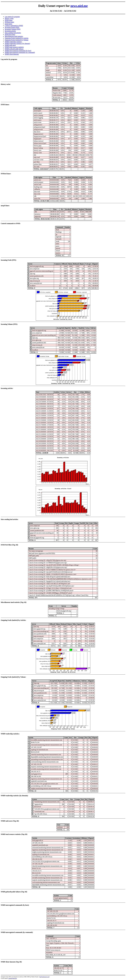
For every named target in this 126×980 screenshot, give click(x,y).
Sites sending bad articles (13, 33)
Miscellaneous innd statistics (14, 36)
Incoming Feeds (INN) (12, 27)
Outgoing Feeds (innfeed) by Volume (17, 40)
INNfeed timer (9, 22)
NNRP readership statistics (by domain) (17, 44)
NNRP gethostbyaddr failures (14, 49)
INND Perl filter (10, 35)
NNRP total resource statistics (14, 47)
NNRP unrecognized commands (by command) (20, 52)
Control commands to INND (14, 26)
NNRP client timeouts (12, 54)
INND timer (9, 20)
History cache (9, 18)
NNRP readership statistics (13, 42)
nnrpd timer (8, 24)
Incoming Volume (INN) (13, 29)
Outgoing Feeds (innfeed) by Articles (17, 38)
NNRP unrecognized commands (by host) (18, 51)
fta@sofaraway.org (44, 977)
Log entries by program (12, 17)
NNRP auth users (10, 45)
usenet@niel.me (13, 978)
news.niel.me (79, 6)
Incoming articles (10, 31)
